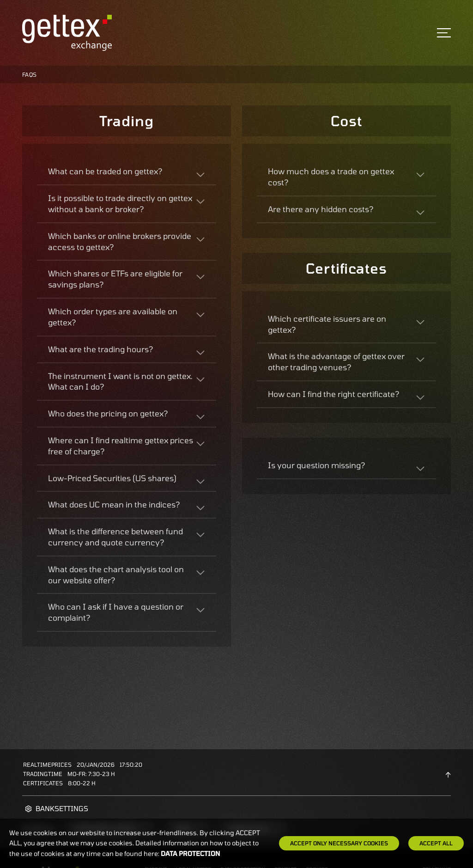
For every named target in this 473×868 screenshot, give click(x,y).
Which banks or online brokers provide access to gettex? (120, 241)
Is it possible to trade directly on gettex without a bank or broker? (120, 203)
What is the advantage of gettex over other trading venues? (336, 361)
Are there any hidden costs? (321, 209)
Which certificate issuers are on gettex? (327, 324)
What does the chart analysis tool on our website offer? (116, 575)
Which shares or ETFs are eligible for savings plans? (115, 279)
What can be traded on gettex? (105, 171)
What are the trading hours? (100, 349)
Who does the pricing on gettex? (108, 413)
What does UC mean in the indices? (114, 504)
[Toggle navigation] (444, 33)
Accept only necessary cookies (339, 843)
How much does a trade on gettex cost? (331, 177)
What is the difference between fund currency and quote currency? (115, 537)
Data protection (190, 853)
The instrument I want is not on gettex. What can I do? (120, 381)
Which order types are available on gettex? (113, 317)
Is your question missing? (316, 465)
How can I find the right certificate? (334, 394)
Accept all (436, 843)
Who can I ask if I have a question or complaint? (116, 612)
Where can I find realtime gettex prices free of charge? (121, 446)
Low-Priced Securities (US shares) (112, 478)
